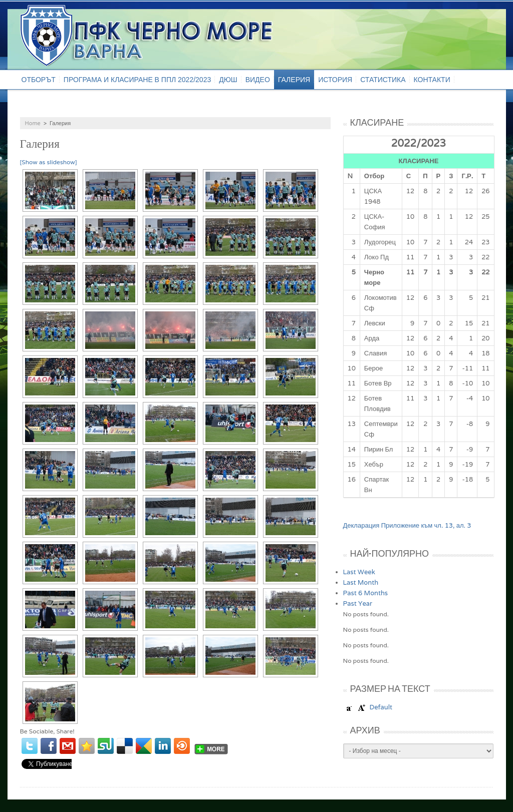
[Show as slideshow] (49, 162)
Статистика (383, 80)
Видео (258, 80)
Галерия (294, 80)
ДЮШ (228, 80)
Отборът (39, 80)
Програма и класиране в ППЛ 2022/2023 (137, 80)
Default (381, 707)
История (335, 80)
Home (33, 123)
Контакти (432, 80)
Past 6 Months (366, 593)
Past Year (358, 603)
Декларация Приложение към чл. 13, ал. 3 (407, 525)
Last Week (359, 572)
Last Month (361, 582)
